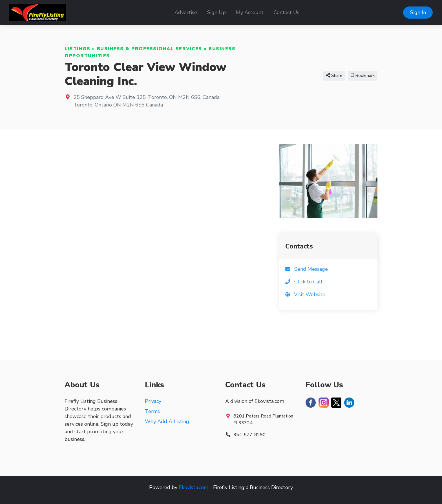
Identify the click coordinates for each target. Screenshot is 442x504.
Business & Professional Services (150, 49)
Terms (152, 411)
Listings (77, 49)
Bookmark (363, 76)
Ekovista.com (194, 487)
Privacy (153, 401)
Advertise (186, 12)
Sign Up (216, 12)
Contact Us (287, 12)
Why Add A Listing (167, 421)
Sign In (418, 12)
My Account (250, 12)
